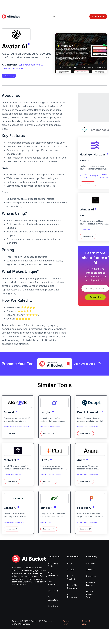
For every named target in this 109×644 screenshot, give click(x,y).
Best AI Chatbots (71, 577)
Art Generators (53, 598)
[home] (11, 16)
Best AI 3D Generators (72, 587)
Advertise (90, 570)
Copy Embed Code (87, 364)
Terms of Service (86, 622)
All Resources (72, 596)
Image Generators (53, 574)
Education (19, 68)
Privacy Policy (66, 622)
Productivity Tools (53, 565)
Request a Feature (91, 584)
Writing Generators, (30, 65)
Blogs (70, 563)
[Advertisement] (55, 5)
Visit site (8, 76)
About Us (90, 563)
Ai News (71, 570)
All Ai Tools (53, 606)
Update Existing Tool (90, 594)
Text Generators (53, 583)
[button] (54, 16)
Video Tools (53, 591)
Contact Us (98, 16)
